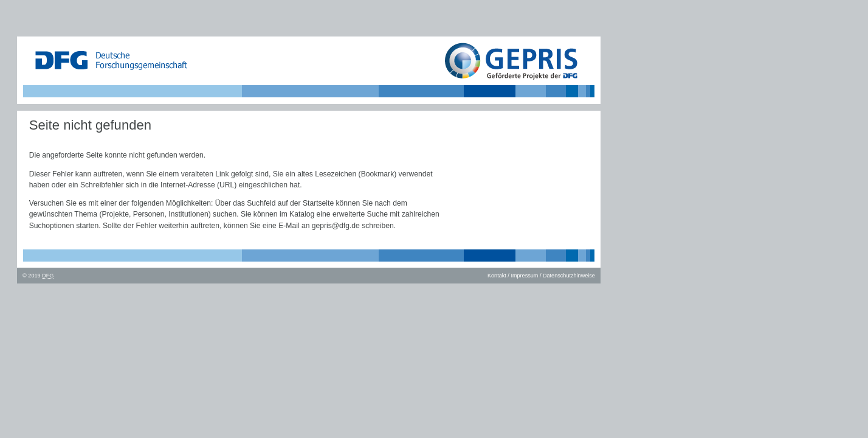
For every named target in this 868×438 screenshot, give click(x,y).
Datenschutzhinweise (569, 276)
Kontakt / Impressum (513, 276)
